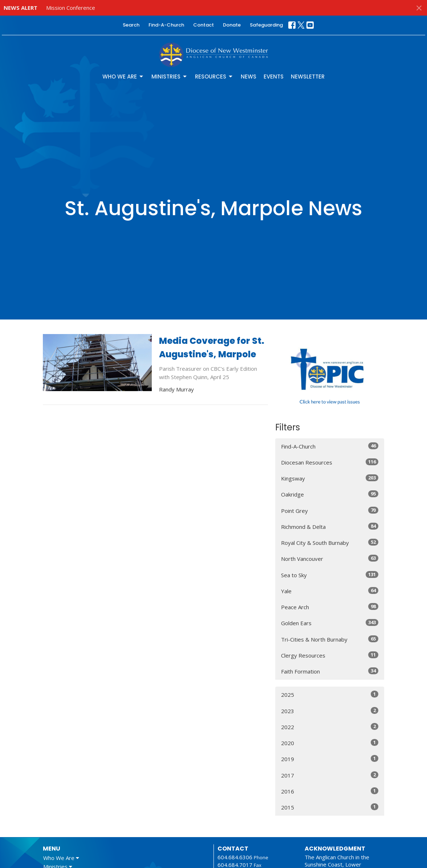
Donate (232, 25)
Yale (330, 591)
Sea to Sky (330, 575)
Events (274, 77)
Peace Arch (330, 607)
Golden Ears (330, 623)
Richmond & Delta (330, 527)
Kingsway (330, 478)
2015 (330, 807)
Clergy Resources (330, 655)
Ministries (170, 77)
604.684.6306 (235, 857)
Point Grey (330, 511)
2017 (330, 775)
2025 (330, 694)
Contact (204, 25)
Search (131, 25)
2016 (330, 791)
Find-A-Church (166, 25)
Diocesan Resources (330, 462)
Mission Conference (71, 8)
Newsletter (308, 77)
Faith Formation (330, 671)
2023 (330, 711)
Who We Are (123, 77)
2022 (330, 727)
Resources (214, 77)
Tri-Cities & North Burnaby (330, 639)
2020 (330, 743)
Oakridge (330, 494)
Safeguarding (266, 25)
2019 (330, 759)
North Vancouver (330, 558)
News (249, 77)
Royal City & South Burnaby (330, 542)
